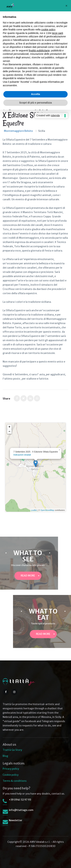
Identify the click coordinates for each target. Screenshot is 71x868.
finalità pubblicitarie (39, 51)
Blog (5, 756)
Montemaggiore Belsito (18, 131)
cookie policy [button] (48, 30)
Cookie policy (11, 775)
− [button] (9, 432)
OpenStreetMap (47, 510)
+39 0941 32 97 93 (20, 800)
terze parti (58, 33)
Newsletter (16, 820)
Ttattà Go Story (12, 750)
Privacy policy (11, 769)
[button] (66, 6)
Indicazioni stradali (22, 455)
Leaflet (34, 510)
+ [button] (9, 427)
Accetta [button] (36, 94)
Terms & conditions (15, 781)
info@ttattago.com (21, 810)
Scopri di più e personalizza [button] (35, 103)
